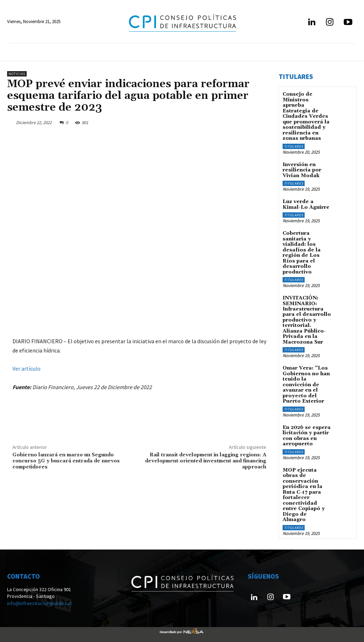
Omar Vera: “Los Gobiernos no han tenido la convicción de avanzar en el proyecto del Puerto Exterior (306, 383)
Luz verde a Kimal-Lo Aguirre (306, 204)
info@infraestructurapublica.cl (39, 601)
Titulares (294, 146)
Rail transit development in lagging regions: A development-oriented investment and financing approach (206, 461)
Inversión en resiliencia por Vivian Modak (302, 170)
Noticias (17, 74)
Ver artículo (26, 368)
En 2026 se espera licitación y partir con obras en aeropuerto (307, 434)
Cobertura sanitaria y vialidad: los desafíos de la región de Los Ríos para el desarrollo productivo (301, 252)
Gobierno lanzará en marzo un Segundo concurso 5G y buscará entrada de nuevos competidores (66, 461)
